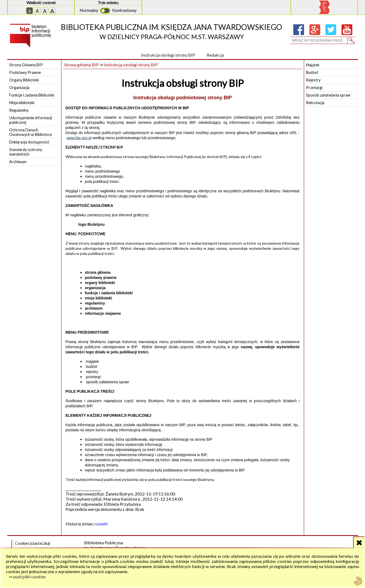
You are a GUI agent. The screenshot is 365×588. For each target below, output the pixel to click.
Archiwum (18, 162)
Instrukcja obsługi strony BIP (168, 55)
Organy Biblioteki (24, 80)
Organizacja (19, 88)
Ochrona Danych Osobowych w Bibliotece (31, 132)
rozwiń (101, 524)
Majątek (313, 65)
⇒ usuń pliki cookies (27, 577)
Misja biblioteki (22, 103)
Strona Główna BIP (26, 65)
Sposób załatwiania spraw (328, 95)
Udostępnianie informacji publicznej (31, 120)
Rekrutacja (315, 103)
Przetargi (314, 88)
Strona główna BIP (81, 65)
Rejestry (313, 80)
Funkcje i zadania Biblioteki (32, 95)
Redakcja (215, 55)
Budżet (312, 72)
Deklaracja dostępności (29, 142)
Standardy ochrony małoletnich (26, 152)
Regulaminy (19, 110)
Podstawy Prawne (25, 72)
